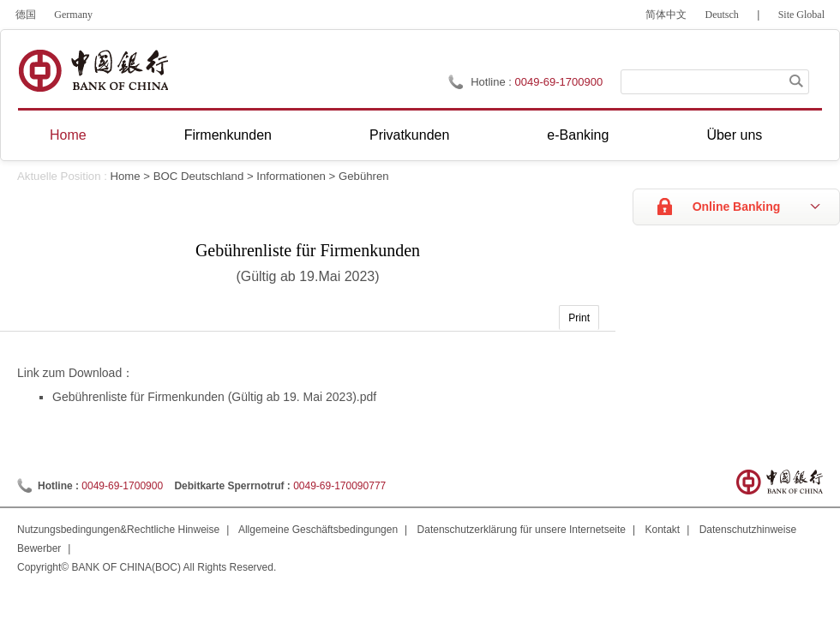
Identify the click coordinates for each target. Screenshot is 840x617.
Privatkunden (409, 135)
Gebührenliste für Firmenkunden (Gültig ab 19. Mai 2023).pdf (214, 397)
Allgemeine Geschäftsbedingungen (318, 530)
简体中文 (666, 15)
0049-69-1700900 (122, 486)
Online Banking (737, 207)
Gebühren (364, 176)
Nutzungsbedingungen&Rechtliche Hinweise (118, 530)
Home (68, 135)
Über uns (734, 135)
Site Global (801, 15)
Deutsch (722, 15)
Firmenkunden (228, 135)
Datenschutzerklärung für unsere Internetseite (522, 530)
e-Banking (578, 135)
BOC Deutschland (199, 176)
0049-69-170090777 (339, 486)
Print (579, 318)
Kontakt (663, 530)
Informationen (291, 176)
